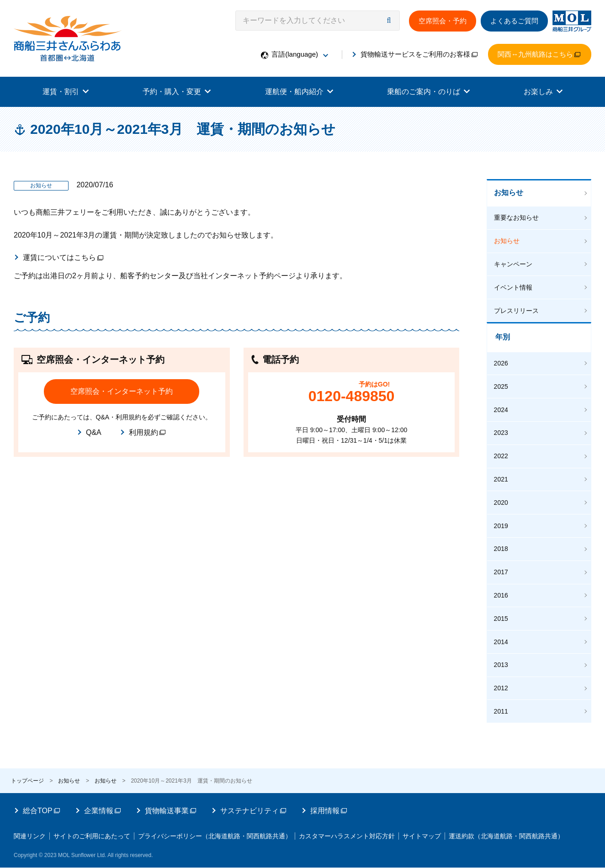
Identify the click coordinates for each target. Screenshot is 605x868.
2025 (502, 385)
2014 (502, 633)
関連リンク (30, 825)
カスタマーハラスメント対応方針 (366, 825)
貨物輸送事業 (170, 800)
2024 (502, 408)
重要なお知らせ (518, 220)
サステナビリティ (253, 800)
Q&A (94, 432)
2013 (502, 656)
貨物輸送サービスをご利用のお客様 (419, 54)
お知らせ (510, 194)
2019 (502, 520)
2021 (502, 475)
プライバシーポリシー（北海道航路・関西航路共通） (228, 825)
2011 (502, 701)
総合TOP (41, 800)
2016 (502, 588)
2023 (502, 430)
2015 (502, 610)
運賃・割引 (66, 92)
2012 (502, 678)
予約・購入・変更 (177, 92)
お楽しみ (543, 92)
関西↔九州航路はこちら (539, 54)
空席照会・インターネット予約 (122, 391)
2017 (502, 565)
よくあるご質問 (514, 21)
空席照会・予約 (443, 21)
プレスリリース (518, 310)
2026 (502, 362)
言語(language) (300, 54)
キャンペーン (515, 265)
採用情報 (329, 800)
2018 (502, 543)
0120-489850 (352, 396)
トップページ (27, 770)
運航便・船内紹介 (299, 92)
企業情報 (102, 800)
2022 (502, 452)
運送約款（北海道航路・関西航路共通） (78, 837)
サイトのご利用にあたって (98, 825)
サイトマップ (448, 825)
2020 (502, 498)
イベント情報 (515, 287)
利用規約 (147, 432)
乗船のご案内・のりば (428, 92)
